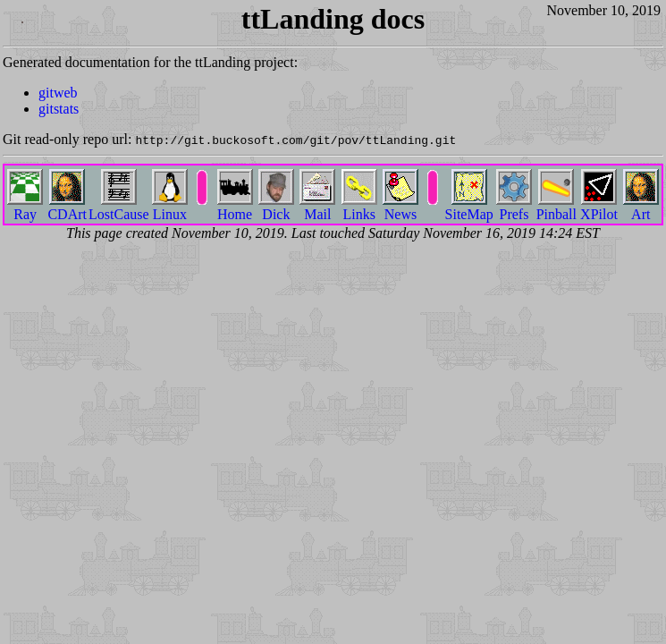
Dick (276, 207)
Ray (25, 207)
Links (359, 207)
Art (641, 207)
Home (235, 207)
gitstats (59, 109)
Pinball (556, 207)
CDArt (67, 207)
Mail (317, 207)
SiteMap (469, 207)
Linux (170, 207)
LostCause (119, 207)
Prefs (514, 207)
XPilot (599, 207)
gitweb (58, 93)
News (400, 207)
